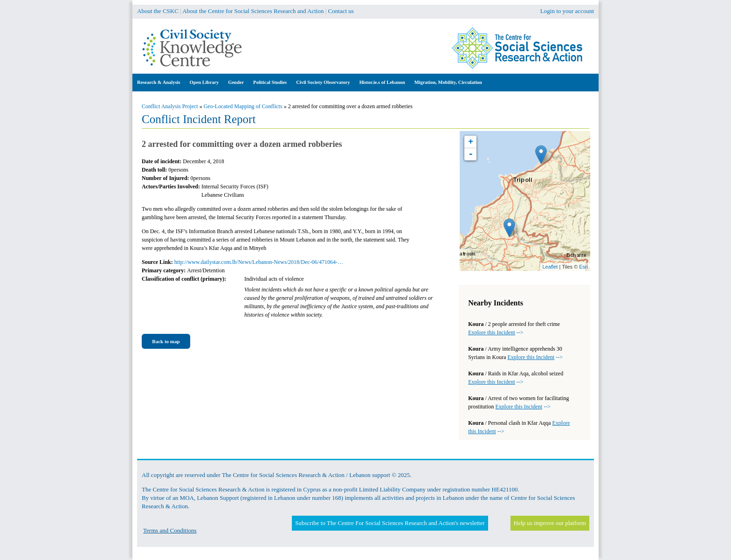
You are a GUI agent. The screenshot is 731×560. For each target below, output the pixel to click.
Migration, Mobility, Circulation (448, 82)
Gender (236, 82)
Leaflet (550, 267)
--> (496, 332)
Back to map (166, 341)
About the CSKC (158, 11)
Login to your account (567, 11)
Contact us (341, 11)
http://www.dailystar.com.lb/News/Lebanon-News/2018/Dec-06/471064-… (259, 262)
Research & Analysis (159, 82)
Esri (583, 267)
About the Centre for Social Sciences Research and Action (253, 11)
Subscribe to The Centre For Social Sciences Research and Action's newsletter (390, 523)
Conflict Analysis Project (170, 106)
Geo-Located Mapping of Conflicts (243, 106)
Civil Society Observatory (323, 82)
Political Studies (270, 82)
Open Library (204, 82)
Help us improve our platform (550, 523)
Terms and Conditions (170, 530)
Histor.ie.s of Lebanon (382, 82)
